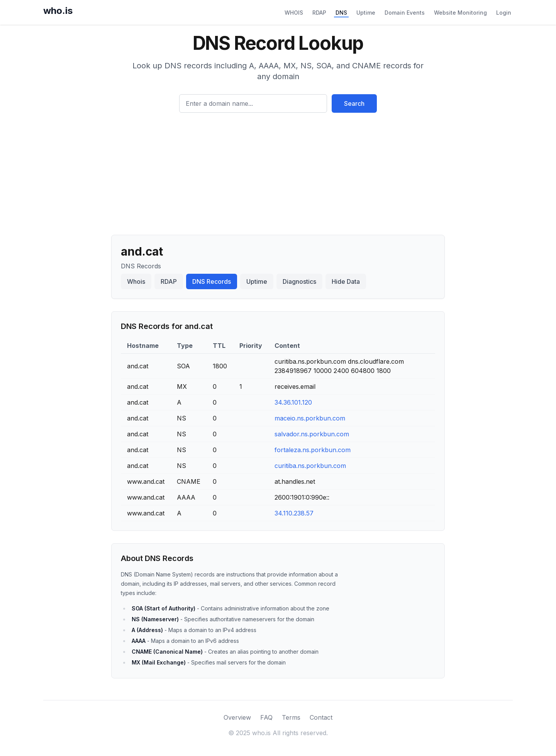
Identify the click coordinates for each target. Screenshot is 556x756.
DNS (341, 13)
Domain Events (405, 13)
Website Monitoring (460, 13)
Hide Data (346, 281)
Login (504, 13)
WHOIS (294, 13)
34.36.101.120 (293, 402)
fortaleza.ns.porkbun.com (313, 450)
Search (354, 103)
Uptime (366, 13)
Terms (291, 717)
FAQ (266, 717)
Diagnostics (299, 281)
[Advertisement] (278, 171)
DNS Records (212, 281)
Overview (237, 717)
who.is (58, 11)
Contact (321, 717)
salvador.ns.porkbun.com (312, 434)
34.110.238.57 (294, 513)
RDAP (319, 13)
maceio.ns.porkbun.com (310, 418)
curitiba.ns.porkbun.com (310, 466)
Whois (136, 281)
